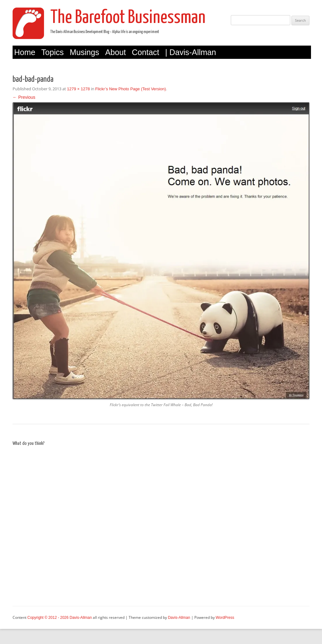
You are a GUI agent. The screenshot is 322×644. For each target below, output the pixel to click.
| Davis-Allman (191, 52)
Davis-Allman (179, 618)
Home (25, 52)
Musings (85, 52)
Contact (145, 52)
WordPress (225, 618)
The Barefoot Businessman (128, 18)
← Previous (24, 97)
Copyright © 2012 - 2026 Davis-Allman (60, 618)
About (115, 52)
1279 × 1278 (78, 89)
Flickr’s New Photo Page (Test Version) (131, 89)
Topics (52, 52)
